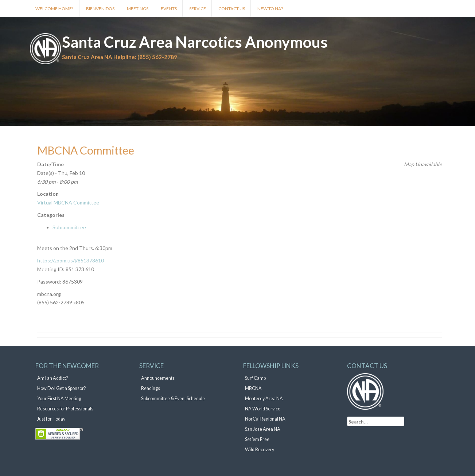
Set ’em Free (257, 439)
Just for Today (51, 419)
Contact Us (232, 9)
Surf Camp (255, 378)
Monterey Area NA (264, 399)
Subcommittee (69, 227)
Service (198, 9)
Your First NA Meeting (59, 399)
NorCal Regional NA (265, 419)
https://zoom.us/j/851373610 (71, 260)
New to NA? (270, 9)
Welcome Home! (54, 9)
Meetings (138, 9)
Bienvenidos (100, 9)
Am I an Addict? (52, 378)
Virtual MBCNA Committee (68, 202)
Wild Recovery (260, 450)
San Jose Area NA (263, 429)
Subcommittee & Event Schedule (173, 399)
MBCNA (253, 388)
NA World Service (263, 409)
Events (169, 9)
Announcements (158, 378)
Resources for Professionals (65, 409)
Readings (151, 388)
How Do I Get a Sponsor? (61, 388)
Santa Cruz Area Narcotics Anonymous (195, 42)
